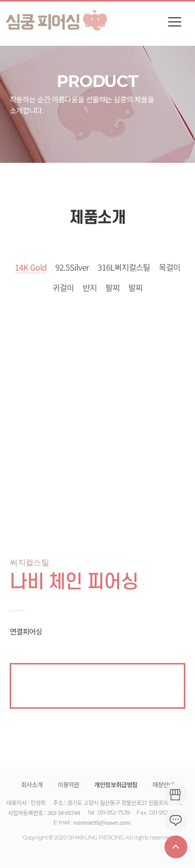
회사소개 (32, 784)
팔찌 (113, 287)
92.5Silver (72, 267)
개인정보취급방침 (116, 785)
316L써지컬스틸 (124, 267)
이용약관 (68, 784)
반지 (90, 287)
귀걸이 (63, 287)
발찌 (135, 287)
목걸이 (170, 267)
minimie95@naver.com (102, 822)
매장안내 (163, 784)
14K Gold (31, 267)
